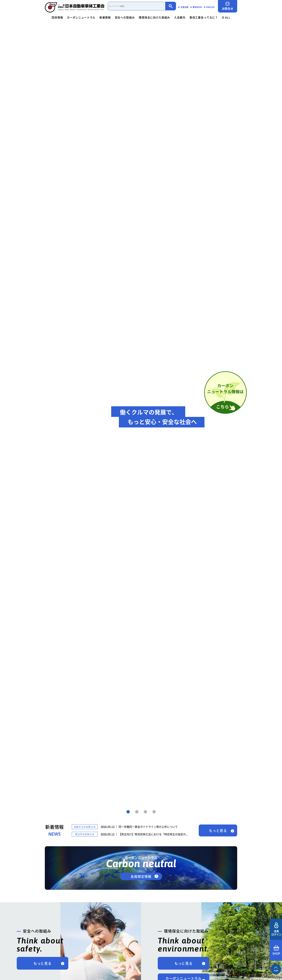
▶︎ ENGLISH (209, 7)
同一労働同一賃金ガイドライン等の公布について (148, 827)
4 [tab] (154, 812)
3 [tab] (145, 812)
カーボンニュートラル (81, 17)
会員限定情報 (141, 876)
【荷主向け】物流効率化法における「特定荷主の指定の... (153, 834)
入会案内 (180, 17)
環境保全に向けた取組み (154, 17)
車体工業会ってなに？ (204, 17)
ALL (226, 17)
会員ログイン (276, 929)
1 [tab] (128, 812)
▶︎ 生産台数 (183, 7)
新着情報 (105, 17)
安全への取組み (125, 17)
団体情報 (57, 17)
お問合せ (228, 6)
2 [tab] (137, 812)
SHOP (276, 950)
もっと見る (218, 831)
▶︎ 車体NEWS (196, 7)
